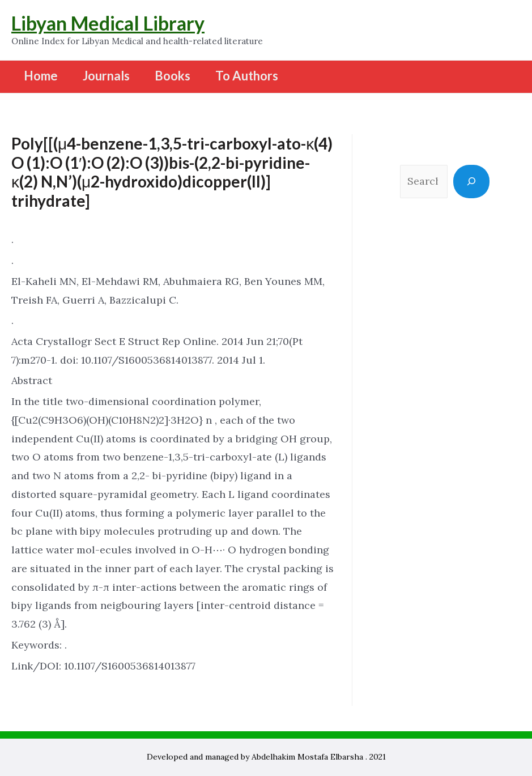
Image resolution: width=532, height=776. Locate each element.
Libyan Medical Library (108, 23)
